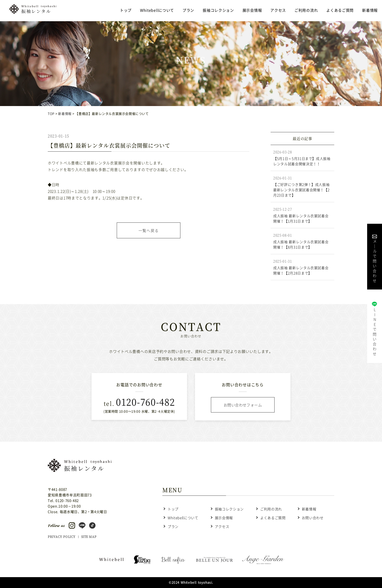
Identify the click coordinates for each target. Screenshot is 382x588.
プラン (188, 10)
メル (375, 260)
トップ (126, 10)
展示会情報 (252, 10)
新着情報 (370, 10)
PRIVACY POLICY (62, 537)
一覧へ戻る (149, 230)
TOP (51, 114)
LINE (375, 331)
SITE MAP (89, 537)
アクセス (278, 10)
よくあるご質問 (340, 10)
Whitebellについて (157, 10)
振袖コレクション (218, 10)
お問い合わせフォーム (243, 405)
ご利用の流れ (306, 10)
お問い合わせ (313, 518)
